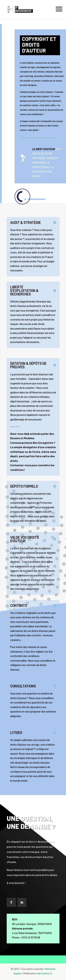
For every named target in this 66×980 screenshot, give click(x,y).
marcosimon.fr (44, 973)
